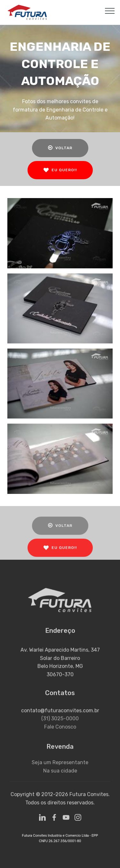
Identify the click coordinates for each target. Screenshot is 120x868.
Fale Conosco (60, 733)
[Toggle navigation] (110, 11)
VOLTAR (60, 148)
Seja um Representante (60, 767)
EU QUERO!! (60, 170)
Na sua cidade (60, 775)
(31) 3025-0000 (60, 725)
